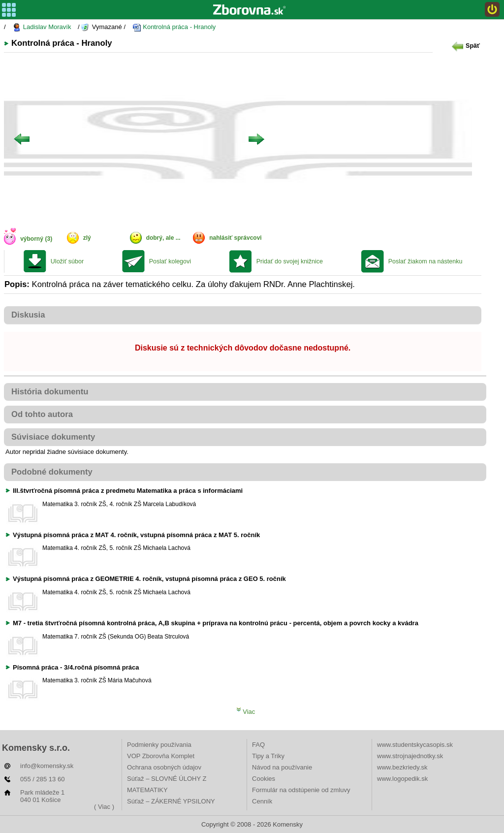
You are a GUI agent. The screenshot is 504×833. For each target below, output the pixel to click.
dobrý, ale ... (163, 238)
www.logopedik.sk (402, 779)
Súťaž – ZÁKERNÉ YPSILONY (171, 801)
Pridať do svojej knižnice (290, 261)
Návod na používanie (282, 767)
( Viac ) (104, 807)
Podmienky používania (159, 745)
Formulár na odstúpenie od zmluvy (301, 790)
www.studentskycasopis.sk (415, 745)
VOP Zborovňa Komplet (161, 756)
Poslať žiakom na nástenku (425, 261)
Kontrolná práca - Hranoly (174, 27)
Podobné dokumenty (52, 472)
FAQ (258, 745)
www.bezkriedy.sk (402, 767)
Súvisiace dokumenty (53, 437)
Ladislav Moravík (42, 27)
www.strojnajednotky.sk (410, 756)
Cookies (264, 779)
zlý (87, 238)
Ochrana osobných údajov (164, 767)
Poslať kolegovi (170, 261)
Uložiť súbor (67, 261)
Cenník (262, 801)
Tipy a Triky (268, 756)
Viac (246, 712)
